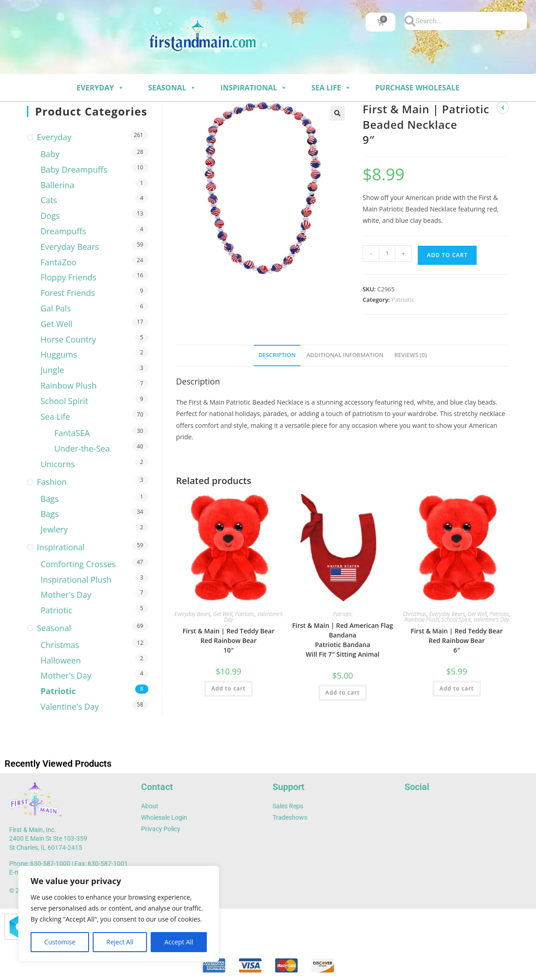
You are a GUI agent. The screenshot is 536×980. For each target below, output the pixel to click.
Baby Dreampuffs (74, 169)
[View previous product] (503, 108)
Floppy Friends (68, 277)
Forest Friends (68, 293)
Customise (60, 942)
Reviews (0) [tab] (411, 355)
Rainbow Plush (421, 619)
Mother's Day (66, 595)
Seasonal (172, 88)
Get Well (223, 614)
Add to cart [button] (229, 688)
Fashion (52, 482)
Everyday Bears (192, 614)
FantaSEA (72, 433)
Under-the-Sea (82, 448)
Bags (50, 499)
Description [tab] (277, 355)
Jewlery (54, 529)
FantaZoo (59, 262)
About (150, 806)
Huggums (59, 354)
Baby (50, 154)
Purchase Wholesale (417, 88)
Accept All (179, 942)
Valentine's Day (491, 619)
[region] (119, 914)
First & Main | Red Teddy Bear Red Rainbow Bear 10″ (229, 640)
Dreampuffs (63, 231)
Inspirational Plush (76, 580)
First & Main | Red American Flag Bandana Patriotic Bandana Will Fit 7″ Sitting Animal (343, 640)
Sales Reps (288, 806)
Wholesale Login (164, 817)
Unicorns (58, 464)
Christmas (415, 614)
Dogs (50, 216)
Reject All (120, 942)
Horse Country (68, 339)
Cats (49, 200)
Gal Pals (56, 308)
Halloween (61, 660)
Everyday (100, 88)
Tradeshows (290, 817)
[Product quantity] (387, 253)
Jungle (52, 370)
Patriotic (403, 300)
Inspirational (254, 88)
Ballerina (58, 185)
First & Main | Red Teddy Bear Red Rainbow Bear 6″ (457, 640)
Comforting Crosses (78, 564)
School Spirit (456, 619)
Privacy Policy (161, 829)
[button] (337, 113)
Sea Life (331, 88)
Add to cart (447, 255)
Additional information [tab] (345, 355)
